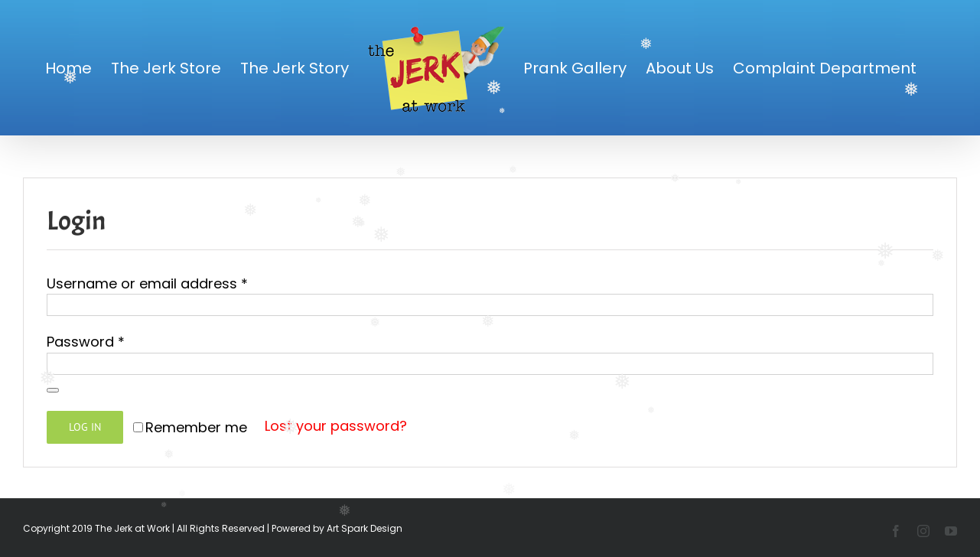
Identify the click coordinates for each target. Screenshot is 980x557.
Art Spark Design (365, 528)
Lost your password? (336, 426)
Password (86, 342)
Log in (85, 427)
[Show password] (53, 390)
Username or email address (147, 283)
